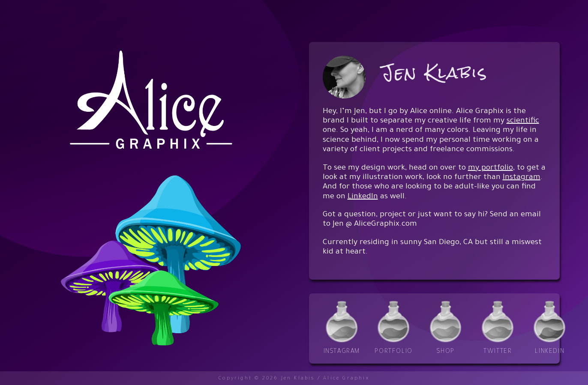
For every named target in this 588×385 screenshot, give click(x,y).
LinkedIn (363, 197)
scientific (523, 121)
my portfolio (490, 168)
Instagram (522, 178)
